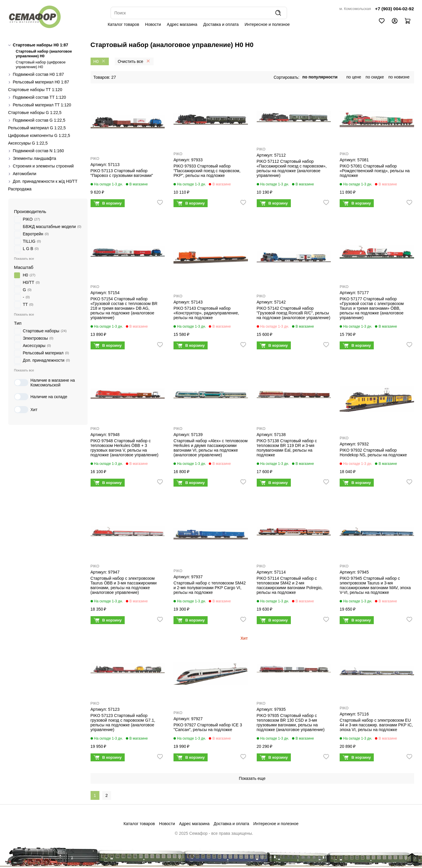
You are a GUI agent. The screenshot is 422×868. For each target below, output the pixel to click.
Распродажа (20, 189)
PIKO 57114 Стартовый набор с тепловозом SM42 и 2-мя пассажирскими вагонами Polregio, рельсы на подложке (290, 585)
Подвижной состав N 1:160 (39, 151)
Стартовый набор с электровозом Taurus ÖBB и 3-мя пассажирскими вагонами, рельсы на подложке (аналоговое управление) (124, 585)
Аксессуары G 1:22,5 (28, 143)
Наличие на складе (41, 397)
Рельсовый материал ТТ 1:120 (42, 105)
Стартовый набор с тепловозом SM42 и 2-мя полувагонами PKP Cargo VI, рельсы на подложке (210, 588)
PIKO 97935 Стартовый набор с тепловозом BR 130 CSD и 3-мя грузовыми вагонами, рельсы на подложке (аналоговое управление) (291, 723)
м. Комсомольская (355, 9)
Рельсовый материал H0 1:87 (41, 82)
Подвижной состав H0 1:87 (39, 74)
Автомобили (25, 174)
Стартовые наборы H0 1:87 (41, 45)
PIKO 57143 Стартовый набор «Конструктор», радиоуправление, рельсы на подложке (206, 313)
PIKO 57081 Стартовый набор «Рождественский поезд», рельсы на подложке (375, 171)
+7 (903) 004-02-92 (394, 9)
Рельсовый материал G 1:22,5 (37, 128)
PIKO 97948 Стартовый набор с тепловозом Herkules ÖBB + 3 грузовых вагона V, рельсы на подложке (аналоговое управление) (125, 448)
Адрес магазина (182, 24)
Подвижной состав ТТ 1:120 (40, 97)
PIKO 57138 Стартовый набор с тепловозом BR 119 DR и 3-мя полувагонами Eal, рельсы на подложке (287, 448)
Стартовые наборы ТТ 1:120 (35, 90)
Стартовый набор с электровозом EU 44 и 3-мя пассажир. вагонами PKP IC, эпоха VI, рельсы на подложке (376, 725)
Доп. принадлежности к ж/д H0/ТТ (45, 181)
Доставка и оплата (221, 24)
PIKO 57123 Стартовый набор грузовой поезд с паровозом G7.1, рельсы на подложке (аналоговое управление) (123, 723)
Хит (26, 410)
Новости (153, 24)
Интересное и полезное (267, 24)
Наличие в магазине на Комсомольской (45, 383)
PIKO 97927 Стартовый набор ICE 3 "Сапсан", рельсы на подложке (208, 727)
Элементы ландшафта (35, 158)
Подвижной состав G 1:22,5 (39, 120)
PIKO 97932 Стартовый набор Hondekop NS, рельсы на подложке (373, 453)
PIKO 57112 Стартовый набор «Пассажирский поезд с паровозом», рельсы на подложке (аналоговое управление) (292, 168)
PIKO (95, 159)
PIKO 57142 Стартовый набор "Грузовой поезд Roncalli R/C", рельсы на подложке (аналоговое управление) (294, 313)
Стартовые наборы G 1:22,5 (35, 113)
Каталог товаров (123, 24)
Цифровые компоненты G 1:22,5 (39, 135)
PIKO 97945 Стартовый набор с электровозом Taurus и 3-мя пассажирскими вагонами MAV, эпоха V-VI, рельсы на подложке (375, 585)
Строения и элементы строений (43, 166)
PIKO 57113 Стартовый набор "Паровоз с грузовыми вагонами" (122, 173)
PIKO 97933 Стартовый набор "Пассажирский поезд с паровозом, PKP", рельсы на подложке (207, 171)
